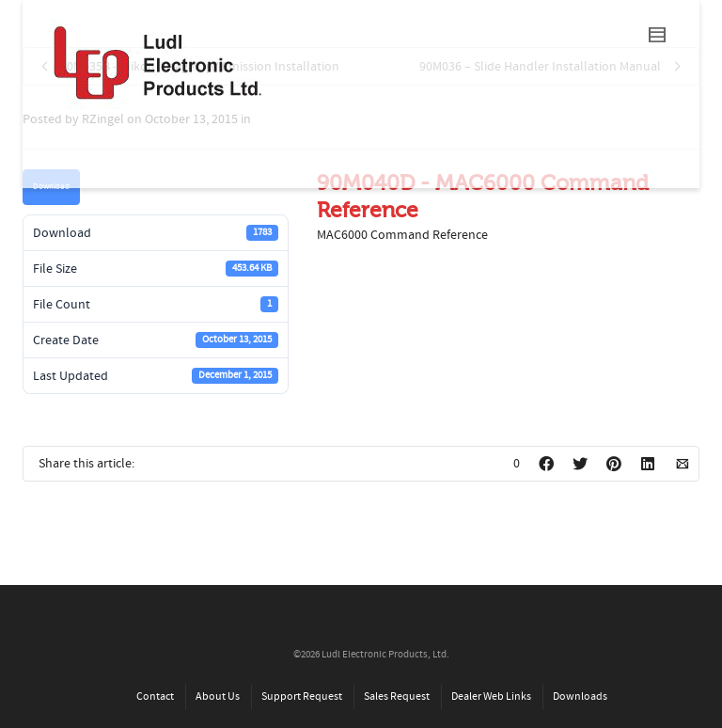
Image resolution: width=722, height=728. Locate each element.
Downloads (580, 696)
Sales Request (397, 696)
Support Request (302, 696)
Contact (155, 696)
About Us (218, 696)
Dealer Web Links (491, 696)
